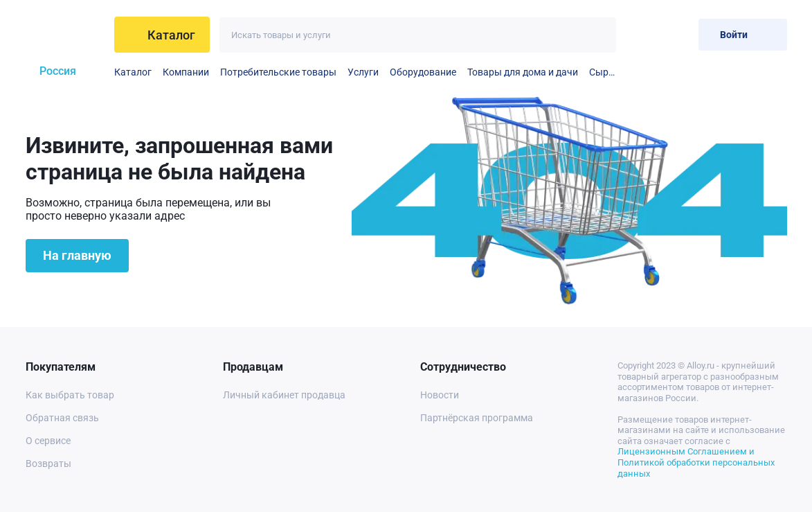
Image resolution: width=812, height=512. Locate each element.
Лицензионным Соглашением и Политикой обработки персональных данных (696, 462)
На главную (77, 255)
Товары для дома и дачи (523, 72)
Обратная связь (62, 418)
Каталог (133, 72)
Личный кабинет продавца (284, 395)
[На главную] (65, 35)
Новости (440, 395)
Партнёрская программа (477, 418)
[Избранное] (643, 34)
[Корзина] (677, 34)
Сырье (603, 72)
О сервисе (48, 441)
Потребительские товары (278, 72)
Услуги (363, 72)
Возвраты (48, 464)
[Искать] (598, 35)
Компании (186, 72)
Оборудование (423, 72)
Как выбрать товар (70, 395)
